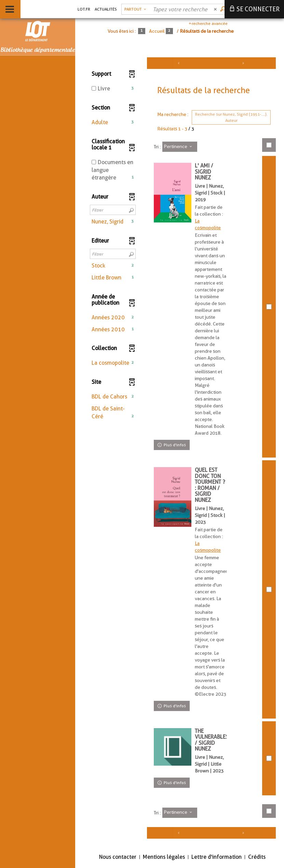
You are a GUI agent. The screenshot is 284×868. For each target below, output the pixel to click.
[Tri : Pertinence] (180, 147)
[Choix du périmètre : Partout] (135, 9)
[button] (113, 123)
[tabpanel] (180, 451)
